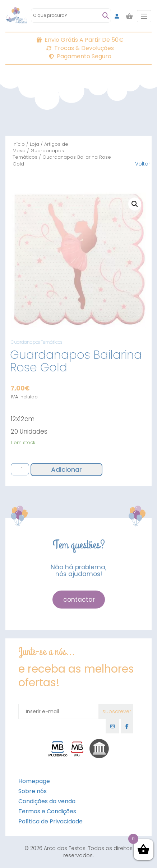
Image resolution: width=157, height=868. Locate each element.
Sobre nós (33, 791)
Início (19, 144)
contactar (79, 600)
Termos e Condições (47, 811)
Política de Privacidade (50, 821)
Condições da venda (47, 801)
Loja (34, 144)
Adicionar (66, 469)
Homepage (34, 781)
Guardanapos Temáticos (38, 154)
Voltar (143, 164)
